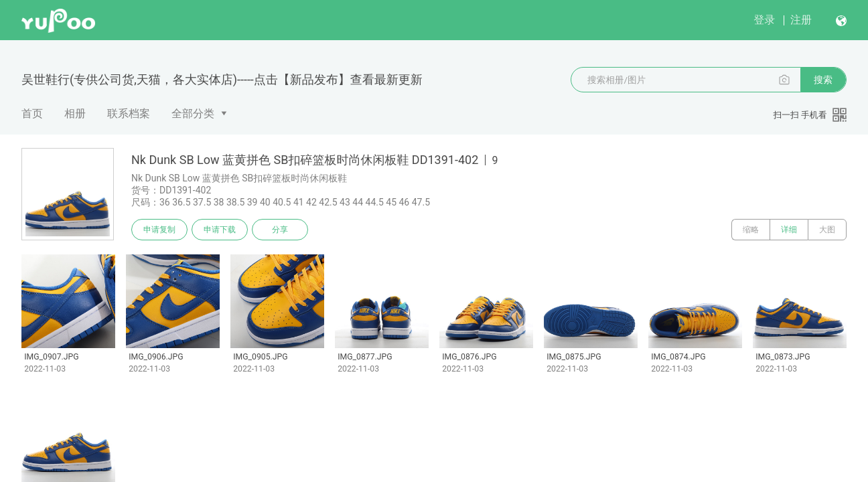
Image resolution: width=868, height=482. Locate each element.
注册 (801, 20)
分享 (280, 230)
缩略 (751, 230)
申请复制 (159, 230)
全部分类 (193, 113)
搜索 (823, 80)
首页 (32, 113)
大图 (827, 230)
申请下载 (220, 230)
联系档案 (129, 113)
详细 (789, 230)
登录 (764, 20)
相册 (75, 113)
